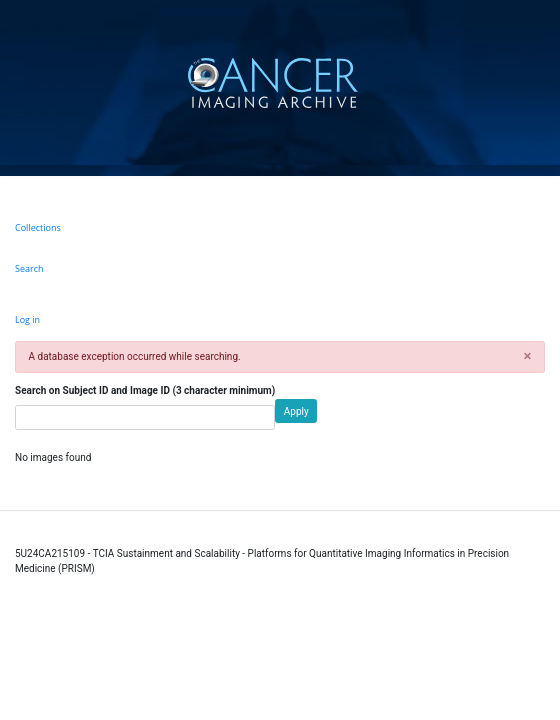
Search (29, 268)
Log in (27, 319)
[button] (527, 357)
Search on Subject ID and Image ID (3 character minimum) (145, 390)
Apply (296, 411)
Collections (38, 227)
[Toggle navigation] (542, 82)
